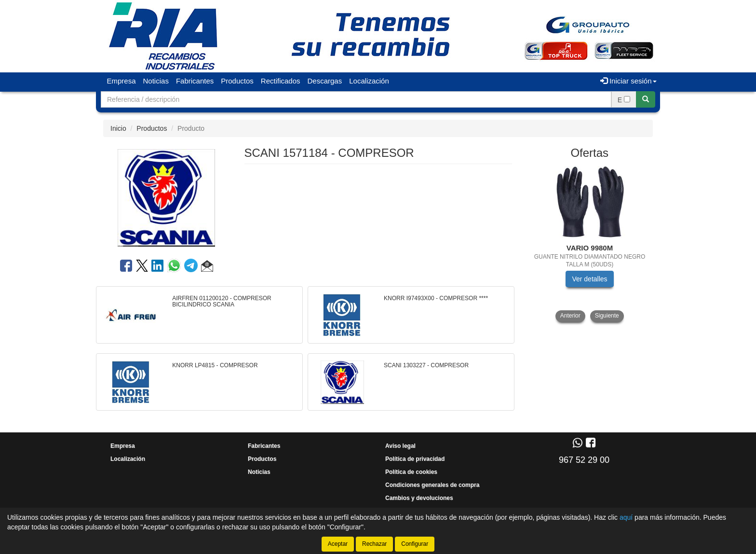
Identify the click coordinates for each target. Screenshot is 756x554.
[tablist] (590, 244)
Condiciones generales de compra (432, 485)
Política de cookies (411, 472)
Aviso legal (400, 446)
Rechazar (374, 544)
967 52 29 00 (584, 460)
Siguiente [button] (607, 316)
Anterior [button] (570, 316)
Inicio (118, 128)
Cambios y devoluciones (419, 498)
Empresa (121, 81)
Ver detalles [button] (589, 279)
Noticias (156, 81)
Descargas (325, 81)
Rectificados (281, 81)
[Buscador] (356, 99)
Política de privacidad (415, 459)
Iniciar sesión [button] (628, 81)
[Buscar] (646, 99)
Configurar (415, 544)
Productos (237, 81)
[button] (207, 267)
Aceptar (338, 544)
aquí (626, 517)
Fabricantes (195, 81)
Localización (369, 81)
